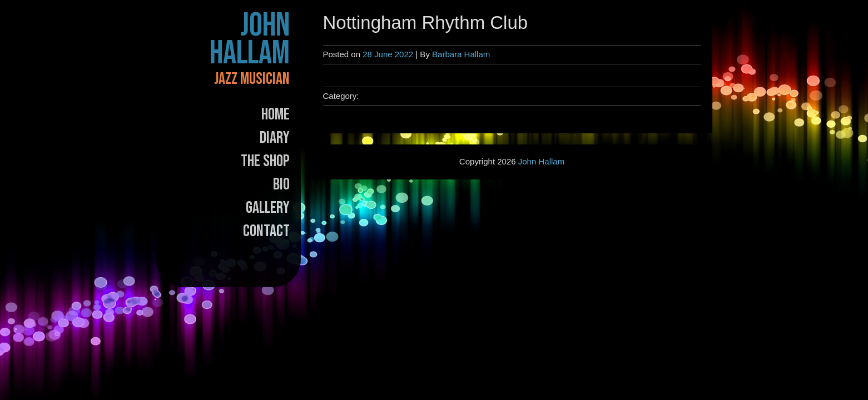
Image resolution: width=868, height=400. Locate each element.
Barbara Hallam (461, 54)
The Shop (265, 161)
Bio (281, 184)
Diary (275, 138)
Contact (266, 231)
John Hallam (250, 39)
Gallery (268, 208)
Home (276, 114)
